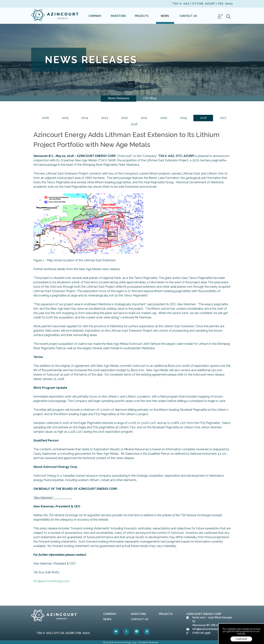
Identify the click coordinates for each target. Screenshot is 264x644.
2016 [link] (134, 124)
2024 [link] (85, 118)
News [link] (107, 619)
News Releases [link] (119, 98)
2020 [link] (164, 118)
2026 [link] (45, 118)
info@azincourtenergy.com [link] (52, 581)
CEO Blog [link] (150, 98)
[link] (55, 16)
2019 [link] (184, 118)
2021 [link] (144, 118)
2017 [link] (223, 118)
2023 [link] (105, 118)
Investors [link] (138, 614)
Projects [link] (166, 614)
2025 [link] (65, 118)
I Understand (241, 639)
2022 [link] (124, 118)
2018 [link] (203, 118)
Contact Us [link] (140, 619)
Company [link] (110, 614)
